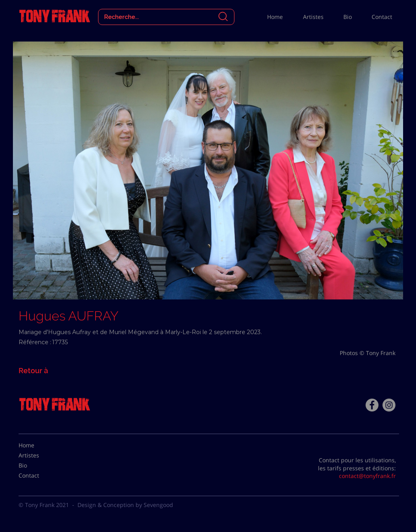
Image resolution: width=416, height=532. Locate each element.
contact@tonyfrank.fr (367, 476)
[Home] (39, 445)
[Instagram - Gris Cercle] (389, 405)
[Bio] (39, 465)
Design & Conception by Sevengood (125, 505)
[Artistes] (39, 455)
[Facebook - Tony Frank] (372, 405)
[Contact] (39, 476)
